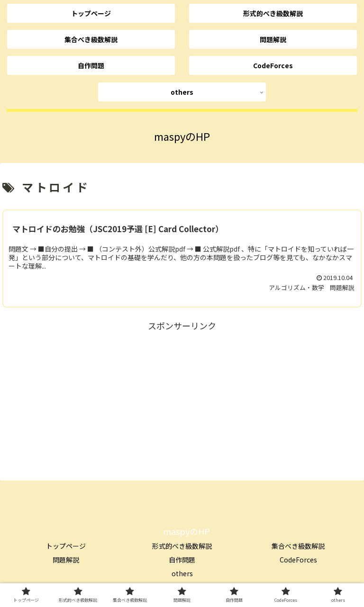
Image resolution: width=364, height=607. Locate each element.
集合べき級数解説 (298, 546)
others (182, 573)
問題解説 (66, 560)
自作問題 (182, 560)
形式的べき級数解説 (182, 546)
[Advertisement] (182, 400)
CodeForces (298, 560)
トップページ (66, 546)
